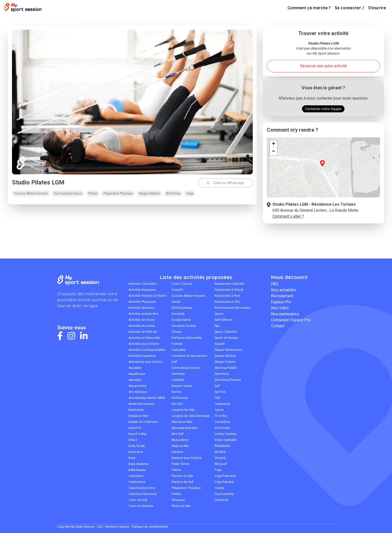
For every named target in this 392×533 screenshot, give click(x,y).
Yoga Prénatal (224, 482)
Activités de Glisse (141, 320)
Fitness (177, 332)
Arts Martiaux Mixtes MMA (147, 398)
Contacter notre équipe (323, 109)
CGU (100, 527)
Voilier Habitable (226, 440)
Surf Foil (220, 392)
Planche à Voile (182, 476)
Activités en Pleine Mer (144, 338)
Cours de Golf (138, 500)
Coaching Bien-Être (142, 488)
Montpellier (20, 21)
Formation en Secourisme (189, 356)
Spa (217, 326)
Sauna (219, 314)
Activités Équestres (142, 356)
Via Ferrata (222, 428)
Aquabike (135, 368)
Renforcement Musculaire (233, 308)
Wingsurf (221, 464)
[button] (322, 166)
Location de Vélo (183, 410)
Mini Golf (177, 434)
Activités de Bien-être (143, 314)
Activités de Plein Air (143, 332)
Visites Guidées (225, 434)
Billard (133, 440)
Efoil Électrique (182, 308)
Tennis (219, 410)
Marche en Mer (182, 422)
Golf (174, 362)
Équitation (221, 500)
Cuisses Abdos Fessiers (188, 296)
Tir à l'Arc (221, 416)
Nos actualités (284, 290)
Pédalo (176, 494)
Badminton (136, 410)
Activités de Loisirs (142, 326)
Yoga (218, 470)
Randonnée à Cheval (229, 290)
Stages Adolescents (229, 350)
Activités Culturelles (142, 284)
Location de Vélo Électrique (190, 416)
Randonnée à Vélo (227, 302)
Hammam (178, 374)
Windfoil (220, 452)
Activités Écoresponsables (147, 350)
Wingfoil (220, 458)
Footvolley (178, 350)
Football (177, 344)
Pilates (40, 21)
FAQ (275, 284)
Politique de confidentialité (150, 527)
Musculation (180, 440)
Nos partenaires (285, 314)
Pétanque (178, 500)
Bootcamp (136, 452)
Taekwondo (222, 404)
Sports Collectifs (226, 332)
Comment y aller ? (288, 216)
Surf (217, 386)
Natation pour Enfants (186, 458)
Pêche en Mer (181, 506)
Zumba (219, 488)
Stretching (222, 374)
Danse (176, 302)
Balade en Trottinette (143, 422)
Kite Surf (177, 404)
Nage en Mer (180, 446)
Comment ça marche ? (309, 8)
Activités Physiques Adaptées (142, 302)
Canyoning (136, 476)
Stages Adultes (225, 356)
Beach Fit (135, 428)
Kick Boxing (179, 398)
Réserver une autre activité (323, 66)
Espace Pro (281, 302)
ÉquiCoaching (224, 494)
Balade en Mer (138, 416)
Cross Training (182, 284)
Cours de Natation (141, 506)
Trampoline (222, 422)
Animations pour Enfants (146, 362)
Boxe (132, 458)
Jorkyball (178, 380)
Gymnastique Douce (186, 368)
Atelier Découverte (141, 404)
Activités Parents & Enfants (147, 296)
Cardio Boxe (137, 482)
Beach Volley (138, 434)
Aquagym (135, 380)
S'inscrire (377, 8)
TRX (217, 398)
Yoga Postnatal (225, 476)
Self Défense (223, 320)
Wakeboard (222, 446)
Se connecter (349, 8)
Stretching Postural (228, 380)
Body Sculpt (137, 446)
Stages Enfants (225, 362)
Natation (177, 452)
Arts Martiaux (138, 392)
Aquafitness (137, 374)
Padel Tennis (180, 464)
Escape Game (181, 320)
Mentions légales (117, 527)
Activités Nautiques (142, 290)
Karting (176, 392)
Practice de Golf (182, 482)
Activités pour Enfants (144, 344)
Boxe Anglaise (138, 464)
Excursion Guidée (184, 326)
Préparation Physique (186, 488)
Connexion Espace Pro (291, 320)
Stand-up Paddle (226, 368)
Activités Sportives (141, 308)
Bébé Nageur (137, 470)
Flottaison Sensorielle (186, 338)
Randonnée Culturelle (229, 284)
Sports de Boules (226, 338)
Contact (278, 326)
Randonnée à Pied (227, 296)
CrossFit (177, 290)
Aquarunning (137, 386)
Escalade (178, 314)
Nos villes (280, 308)
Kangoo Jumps (182, 386)
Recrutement (282, 296)
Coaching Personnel (142, 494)
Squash (220, 344)
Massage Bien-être (185, 428)
